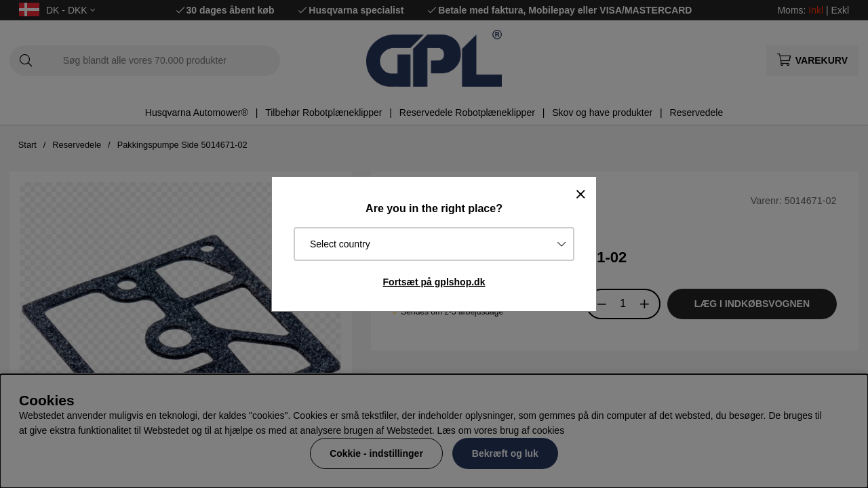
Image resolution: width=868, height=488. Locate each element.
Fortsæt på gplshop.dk (434, 282)
